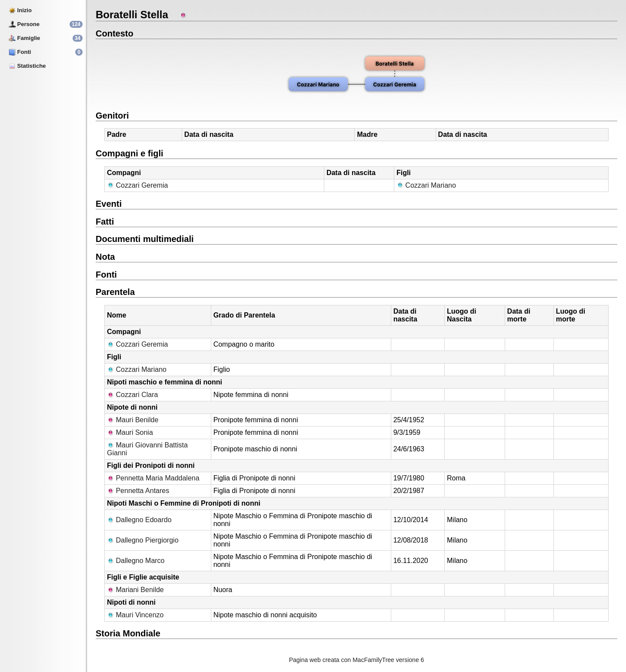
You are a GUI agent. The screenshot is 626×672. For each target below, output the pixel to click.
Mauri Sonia (130, 432)
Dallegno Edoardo (139, 520)
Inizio (20, 10)
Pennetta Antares (138, 491)
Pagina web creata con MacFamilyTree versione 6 (357, 660)
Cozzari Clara (132, 395)
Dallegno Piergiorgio (143, 540)
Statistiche (27, 66)
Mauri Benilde (133, 420)
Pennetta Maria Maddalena (153, 478)
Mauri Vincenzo (135, 615)
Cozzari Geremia (137, 185)
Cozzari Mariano (426, 185)
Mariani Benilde (135, 590)
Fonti (20, 52)
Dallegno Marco (136, 561)
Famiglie (24, 38)
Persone (24, 24)
